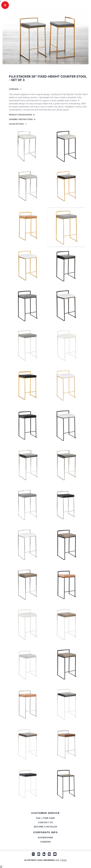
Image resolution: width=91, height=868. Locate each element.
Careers (45, 842)
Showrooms (45, 838)
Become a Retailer (45, 827)
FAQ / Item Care (46, 818)
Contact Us (45, 822)
